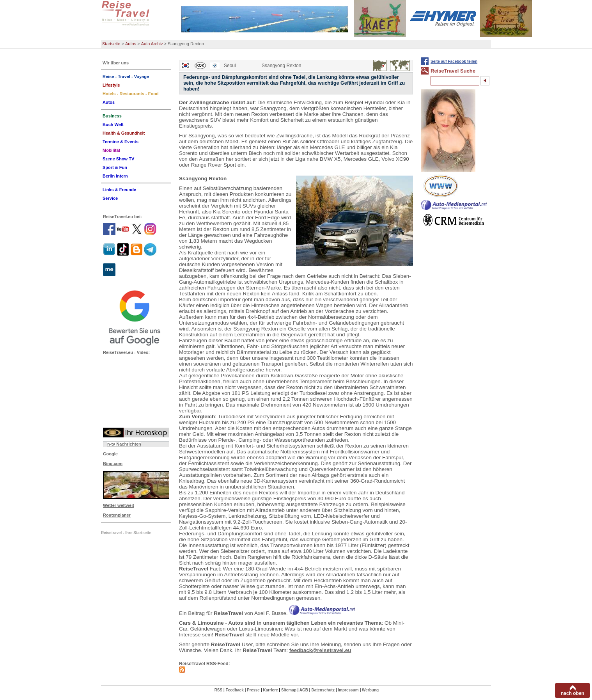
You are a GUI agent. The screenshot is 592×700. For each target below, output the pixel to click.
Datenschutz (323, 690)
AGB (304, 690)
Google (110, 454)
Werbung (370, 690)
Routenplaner (117, 515)
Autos (131, 44)
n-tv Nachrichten (124, 444)
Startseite (111, 44)
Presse (253, 690)
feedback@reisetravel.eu (320, 650)
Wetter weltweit (119, 505)
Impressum (348, 690)
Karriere (270, 690)
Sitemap (289, 690)
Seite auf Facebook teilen (454, 61)
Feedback (235, 690)
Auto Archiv (152, 44)
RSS (219, 690)
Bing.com (113, 464)
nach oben (573, 693)
